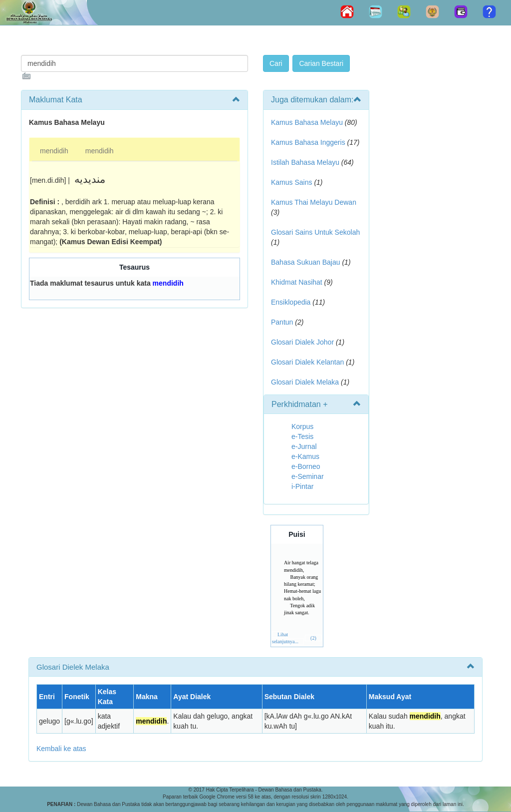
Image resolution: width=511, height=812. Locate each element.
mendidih (54, 151)
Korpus (302, 426)
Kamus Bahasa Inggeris (308, 142)
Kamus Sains (291, 182)
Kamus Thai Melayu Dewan (314, 202)
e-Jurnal (304, 446)
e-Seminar (308, 476)
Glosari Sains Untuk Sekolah (315, 232)
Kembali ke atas (61, 749)
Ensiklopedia (291, 302)
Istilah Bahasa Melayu (305, 162)
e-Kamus (305, 456)
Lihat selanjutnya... (285, 638)
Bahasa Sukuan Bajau (306, 262)
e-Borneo (306, 466)
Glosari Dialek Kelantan (307, 362)
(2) (313, 638)
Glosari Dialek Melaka (305, 382)
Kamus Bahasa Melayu (308, 122)
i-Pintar (302, 486)
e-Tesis (302, 436)
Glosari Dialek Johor (302, 342)
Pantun (282, 322)
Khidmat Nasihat (297, 282)
